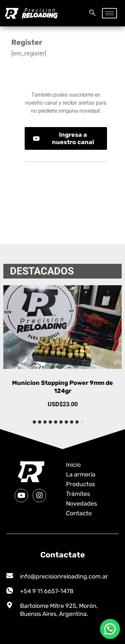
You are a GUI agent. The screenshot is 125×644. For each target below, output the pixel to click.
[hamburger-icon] (109, 13)
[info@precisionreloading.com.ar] (10, 576)
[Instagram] (39, 496)
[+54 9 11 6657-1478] (10, 591)
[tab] (82, 422)
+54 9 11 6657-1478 (47, 591)
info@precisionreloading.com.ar (64, 576)
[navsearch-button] (92, 13)
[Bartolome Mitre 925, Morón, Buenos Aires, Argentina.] (10, 605)
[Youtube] (21, 496)
